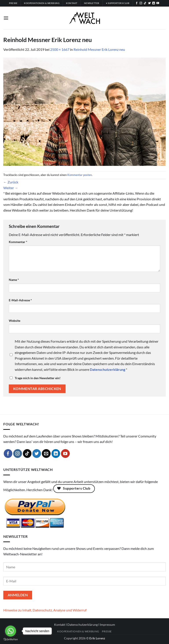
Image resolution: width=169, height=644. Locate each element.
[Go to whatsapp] (11, 631)
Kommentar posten (80, 175)
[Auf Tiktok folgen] (145, 3)
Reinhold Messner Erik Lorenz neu (99, 49)
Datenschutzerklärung (83, 625)
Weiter (11, 188)
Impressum (107, 625)
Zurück (11, 182)
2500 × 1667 (60, 49)
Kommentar (18, 242)
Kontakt (60, 625)
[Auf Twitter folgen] (149, 3)
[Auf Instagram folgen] (141, 3)
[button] (6, 18)
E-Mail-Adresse (20, 300)
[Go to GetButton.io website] (11, 639)
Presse (107, 631)
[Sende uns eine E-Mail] (46, 454)
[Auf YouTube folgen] (158, 3)
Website (15, 321)
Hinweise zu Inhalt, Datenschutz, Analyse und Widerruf (45, 610)
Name (14, 280)
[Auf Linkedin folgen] (154, 3)
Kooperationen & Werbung (78, 631)
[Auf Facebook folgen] (137, 3)
